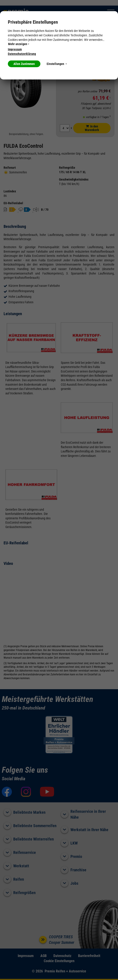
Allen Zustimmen (24, 64)
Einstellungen (57, 64)
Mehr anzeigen (19, 44)
